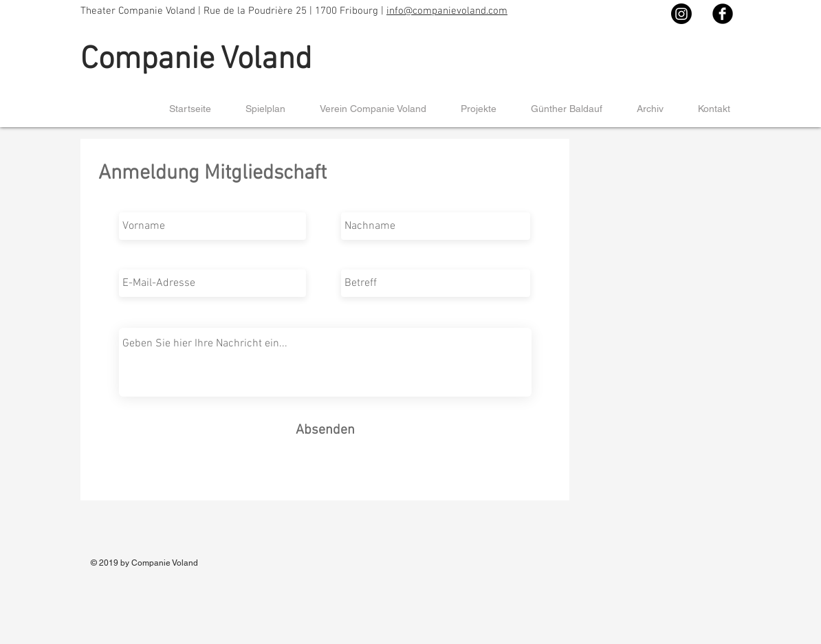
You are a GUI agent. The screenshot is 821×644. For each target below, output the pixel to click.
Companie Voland (196, 60)
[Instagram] (681, 14)
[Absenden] (325, 430)
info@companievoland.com (447, 11)
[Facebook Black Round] (723, 14)
